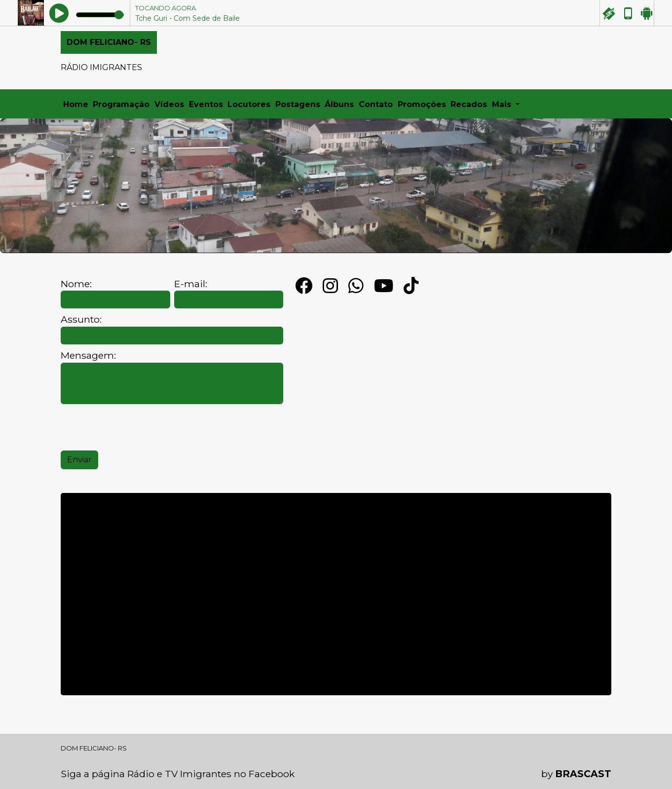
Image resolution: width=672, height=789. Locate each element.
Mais (503, 104)
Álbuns (339, 104)
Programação (121, 104)
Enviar (79, 460)
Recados (469, 104)
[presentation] (136, 427)
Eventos (206, 104)
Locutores (249, 104)
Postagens (298, 104)
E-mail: (191, 284)
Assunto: (81, 319)
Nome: (76, 284)
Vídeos (169, 104)
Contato (376, 104)
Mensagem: (88, 356)
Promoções (422, 104)
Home (76, 104)
